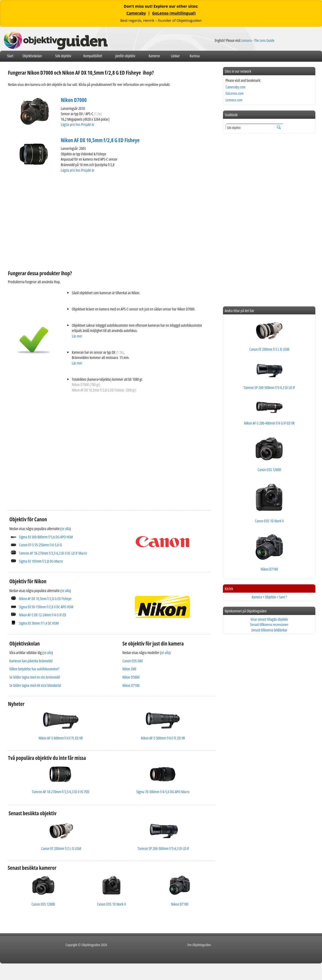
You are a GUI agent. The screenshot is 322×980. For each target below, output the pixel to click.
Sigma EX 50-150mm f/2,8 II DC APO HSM (46, 607)
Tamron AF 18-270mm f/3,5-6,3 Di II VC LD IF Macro (53, 553)
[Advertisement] (90, 221)
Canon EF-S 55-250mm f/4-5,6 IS (40, 545)
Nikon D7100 (131, 685)
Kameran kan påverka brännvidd (31, 661)
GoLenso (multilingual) (174, 13)
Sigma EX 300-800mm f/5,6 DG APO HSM (46, 537)
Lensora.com (234, 100)
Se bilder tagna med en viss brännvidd (35, 677)
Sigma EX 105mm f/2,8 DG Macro (41, 561)
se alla (66, 529)
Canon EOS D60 (133, 661)
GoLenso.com (234, 93)
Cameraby (136, 13)
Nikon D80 (129, 669)
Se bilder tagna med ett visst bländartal (35, 685)
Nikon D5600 (131, 677)
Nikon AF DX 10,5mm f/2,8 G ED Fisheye (100, 140)
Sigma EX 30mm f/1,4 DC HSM (39, 623)
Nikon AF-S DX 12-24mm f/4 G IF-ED (43, 615)
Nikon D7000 (74, 100)
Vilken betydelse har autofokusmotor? (34, 669)
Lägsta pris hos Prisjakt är (78, 124)
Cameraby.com (235, 87)
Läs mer (77, 336)
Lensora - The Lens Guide (258, 40)
